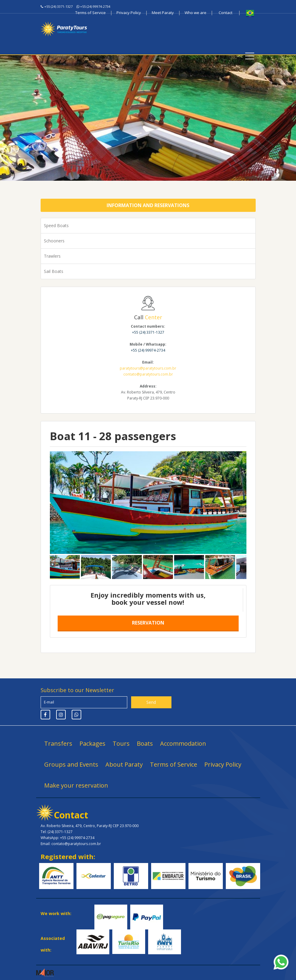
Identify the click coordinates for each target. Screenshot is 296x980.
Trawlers (52, 256)
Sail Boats (54, 271)
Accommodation (183, 743)
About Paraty (124, 764)
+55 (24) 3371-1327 (58, 6)
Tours (121, 743)
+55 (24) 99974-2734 (95, 6)
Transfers (58, 743)
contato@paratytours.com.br (148, 374)
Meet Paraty (163, 13)
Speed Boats (56, 225)
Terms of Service (91, 13)
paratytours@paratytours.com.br (148, 368)
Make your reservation (76, 785)
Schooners (54, 241)
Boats (145, 743)
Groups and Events (71, 764)
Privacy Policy (129, 13)
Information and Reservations (148, 205)
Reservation (148, 623)
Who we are (195, 13)
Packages (92, 743)
